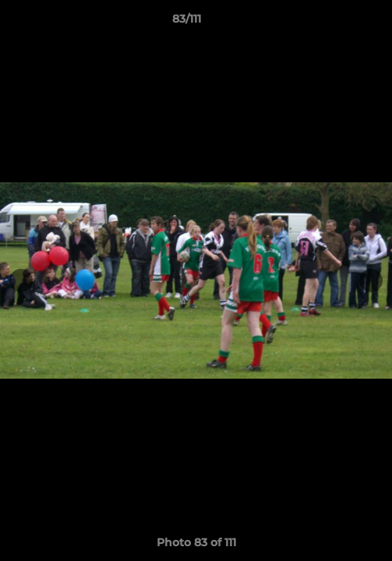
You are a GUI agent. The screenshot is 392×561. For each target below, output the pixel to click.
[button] (336, 23)
